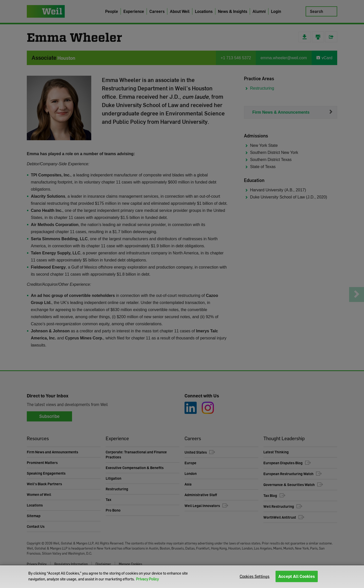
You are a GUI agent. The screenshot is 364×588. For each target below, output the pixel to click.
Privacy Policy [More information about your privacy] (147, 579)
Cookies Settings (255, 576)
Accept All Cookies (297, 576)
